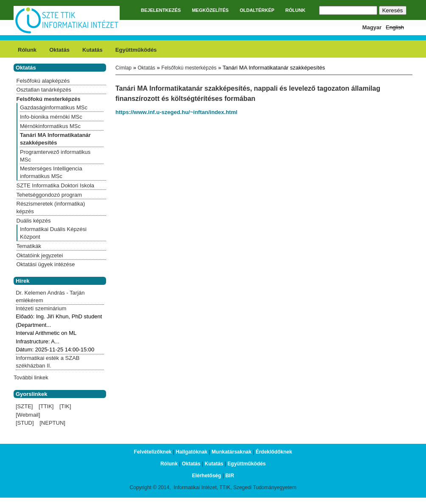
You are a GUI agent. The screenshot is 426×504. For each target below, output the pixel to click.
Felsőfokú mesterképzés (189, 68)
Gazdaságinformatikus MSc (54, 107)
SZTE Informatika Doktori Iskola (56, 185)
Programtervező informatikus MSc (55, 156)
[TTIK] (46, 406)
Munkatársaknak (232, 452)
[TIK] (65, 406)
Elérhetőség (206, 476)
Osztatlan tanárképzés (44, 90)
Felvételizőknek (153, 452)
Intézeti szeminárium (41, 308)
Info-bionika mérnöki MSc (51, 117)
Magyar (372, 27)
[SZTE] (24, 406)
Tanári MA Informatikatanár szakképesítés (55, 139)
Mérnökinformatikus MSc (50, 126)
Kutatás (92, 50)
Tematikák (29, 246)
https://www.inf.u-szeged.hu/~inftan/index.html (176, 112)
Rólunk (27, 50)
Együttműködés (136, 50)
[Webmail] (28, 415)
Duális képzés (34, 221)
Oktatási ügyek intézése (46, 264)
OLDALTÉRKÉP (257, 10)
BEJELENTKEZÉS (161, 10)
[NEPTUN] (52, 423)
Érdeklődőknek (274, 452)
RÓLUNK (296, 10)
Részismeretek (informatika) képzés (51, 207)
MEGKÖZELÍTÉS (210, 10)
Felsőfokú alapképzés (43, 81)
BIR (230, 476)
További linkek (31, 377)
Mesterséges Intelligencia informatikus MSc (51, 172)
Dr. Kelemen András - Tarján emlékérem (50, 297)
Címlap (123, 68)
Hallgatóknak (192, 452)
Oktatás (59, 50)
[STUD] (25, 423)
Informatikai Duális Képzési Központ (53, 233)
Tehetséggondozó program (49, 195)
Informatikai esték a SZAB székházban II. (48, 362)
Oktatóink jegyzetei (40, 255)
